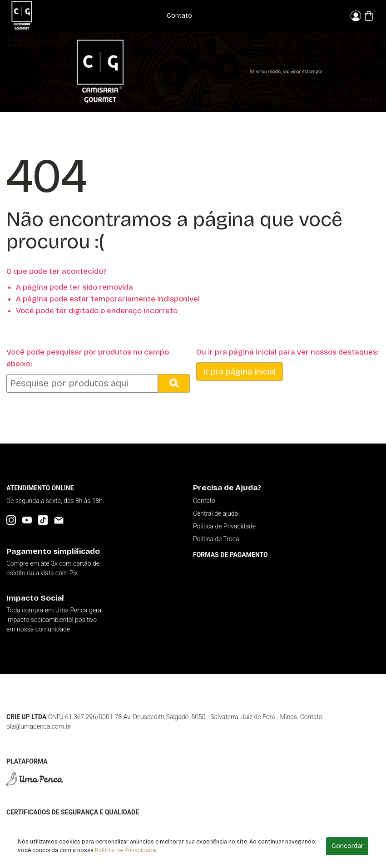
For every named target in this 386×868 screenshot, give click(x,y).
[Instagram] (11, 520)
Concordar (347, 846)
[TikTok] (43, 520)
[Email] (59, 520)
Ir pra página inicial (239, 372)
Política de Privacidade (125, 850)
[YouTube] (27, 520)
